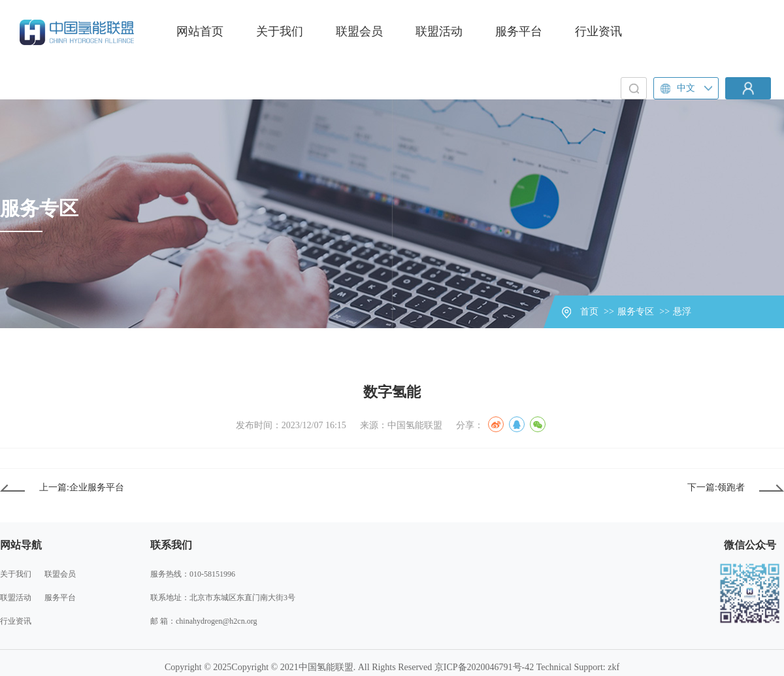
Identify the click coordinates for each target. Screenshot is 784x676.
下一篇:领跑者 (716, 487)
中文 (678, 88)
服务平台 (519, 31)
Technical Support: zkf (578, 667)
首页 (589, 312)
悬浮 (682, 312)
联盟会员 (359, 31)
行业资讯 (598, 31)
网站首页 (200, 31)
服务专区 (636, 312)
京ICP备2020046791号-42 (484, 667)
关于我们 (280, 31)
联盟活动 (439, 31)
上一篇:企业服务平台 (82, 487)
